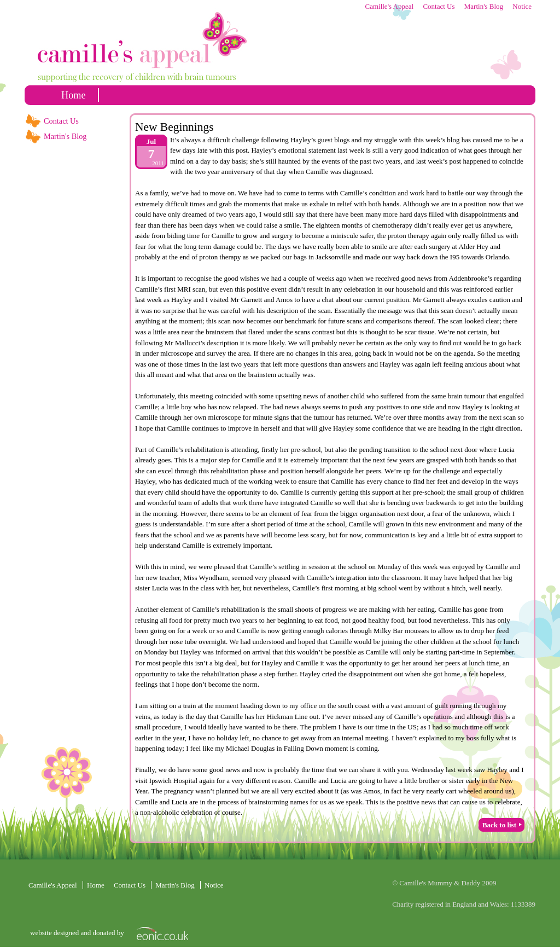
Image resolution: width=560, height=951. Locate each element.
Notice (522, 6)
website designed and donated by (78, 933)
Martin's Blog (484, 6)
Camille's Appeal (389, 6)
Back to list (499, 825)
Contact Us (439, 6)
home (74, 95)
